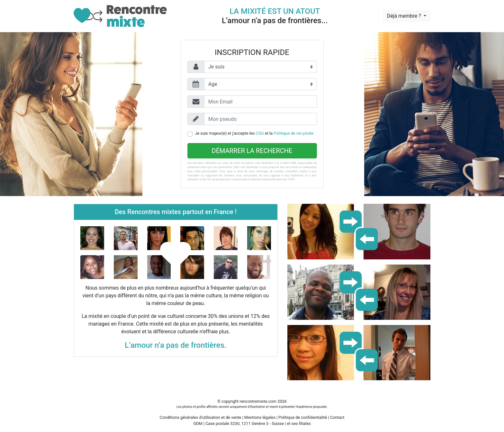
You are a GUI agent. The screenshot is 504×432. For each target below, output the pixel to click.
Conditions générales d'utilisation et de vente (201, 417)
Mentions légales (260, 417)
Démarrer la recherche (252, 151)
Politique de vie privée (294, 133)
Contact (337, 417)
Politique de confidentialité (303, 417)
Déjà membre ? (405, 16)
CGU (260, 133)
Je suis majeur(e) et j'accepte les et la (254, 133)
